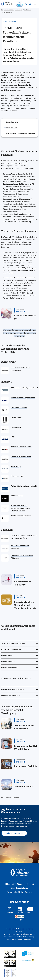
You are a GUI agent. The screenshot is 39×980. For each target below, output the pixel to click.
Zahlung (31, 937)
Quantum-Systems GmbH (21, 457)
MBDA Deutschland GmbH (21, 447)
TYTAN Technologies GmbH (21, 516)
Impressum (28, 939)
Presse (9, 929)
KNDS (13, 437)
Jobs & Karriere (18, 929)
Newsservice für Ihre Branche (20, 892)
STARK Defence (17, 496)
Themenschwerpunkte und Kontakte (20, 133)
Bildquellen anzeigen (9, 797)
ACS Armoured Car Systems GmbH (24, 388)
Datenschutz (22, 937)
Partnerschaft (11, 128)
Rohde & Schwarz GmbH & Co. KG (24, 486)
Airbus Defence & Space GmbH (23, 398)
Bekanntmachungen (16, 934)
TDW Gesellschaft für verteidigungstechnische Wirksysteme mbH (21, 508)
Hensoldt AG (16, 427)
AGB (6, 934)
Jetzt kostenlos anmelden (14, 833)
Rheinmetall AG (17, 476)
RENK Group (16, 467)
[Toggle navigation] (35, 4)
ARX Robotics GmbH (19, 408)
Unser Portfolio (12, 122)
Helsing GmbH (16, 417)
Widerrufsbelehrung (15, 939)
